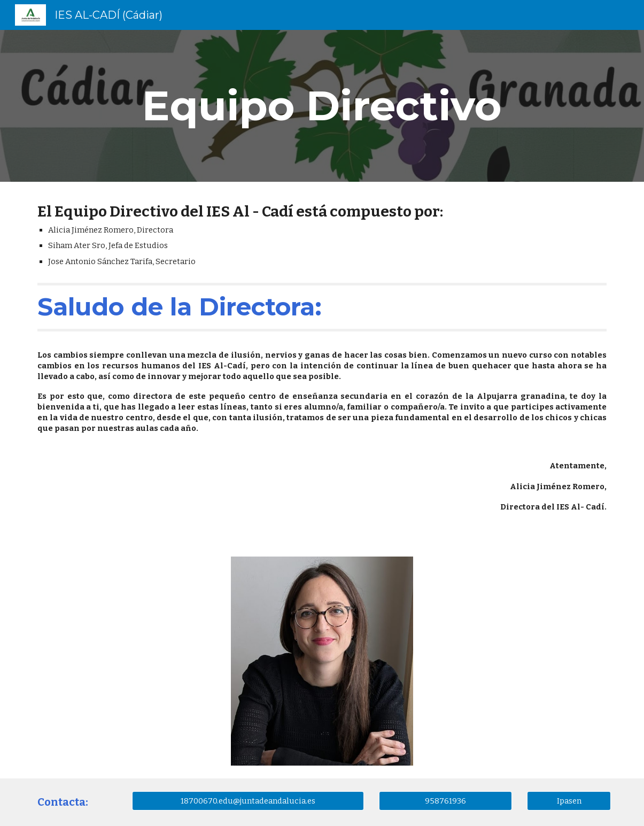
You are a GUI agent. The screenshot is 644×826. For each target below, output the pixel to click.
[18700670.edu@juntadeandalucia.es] (248, 801)
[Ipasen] (569, 801)
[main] (322, 106)
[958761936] (446, 801)
